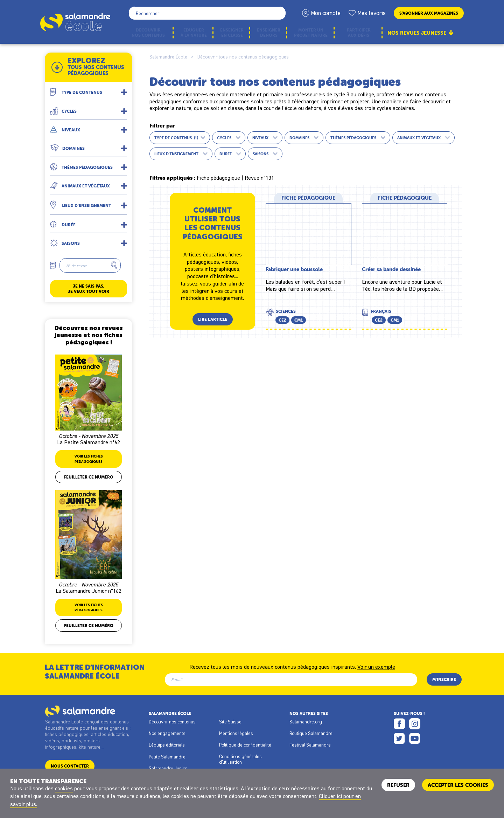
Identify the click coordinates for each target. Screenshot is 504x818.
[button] (89, 90)
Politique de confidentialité (245, 745)
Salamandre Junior (168, 768)
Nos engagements (167, 733)
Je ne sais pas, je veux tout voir (89, 289)
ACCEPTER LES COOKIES (458, 785)
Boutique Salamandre (311, 733)
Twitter (399, 738)
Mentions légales (236, 733)
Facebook (399, 724)
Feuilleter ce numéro (89, 477)
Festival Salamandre (310, 745)
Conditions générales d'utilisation (240, 759)
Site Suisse (230, 722)
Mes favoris (372, 13)
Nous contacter (70, 766)
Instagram (415, 724)
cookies (64, 788)
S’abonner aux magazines (429, 13)
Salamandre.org (306, 722)
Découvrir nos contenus (172, 722)
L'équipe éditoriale (167, 745)
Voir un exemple (376, 666)
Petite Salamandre (167, 757)
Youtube (415, 738)
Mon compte (326, 13)
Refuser (398, 785)
